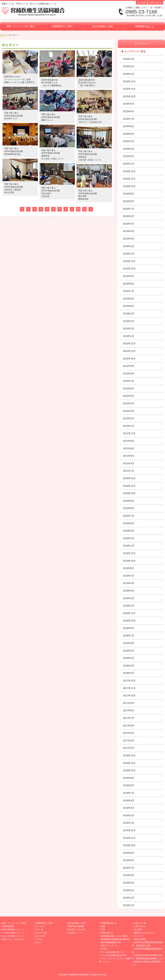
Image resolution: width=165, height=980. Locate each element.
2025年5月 (129, 134)
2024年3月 (129, 239)
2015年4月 (129, 890)
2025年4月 (129, 141)
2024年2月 (129, 246)
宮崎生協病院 (8, 926)
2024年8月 (129, 201)
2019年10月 (129, 561)
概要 (103, 926)
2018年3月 (129, 666)
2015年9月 (129, 853)
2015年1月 (129, 905)
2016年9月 (129, 778)
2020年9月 (129, 501)
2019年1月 (129, 606)
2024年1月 (129, 254)
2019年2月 (129, 598)
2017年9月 (129, 703)
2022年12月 (129, 343)
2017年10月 (129, 695)
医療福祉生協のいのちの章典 (114, 936)
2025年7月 (129, 119)
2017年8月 (129, 710)
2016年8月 (129, 785)
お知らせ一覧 (140, 923)
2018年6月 (129, 643)
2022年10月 (129, 359)
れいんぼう (40, 926)
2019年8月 (129, 568)
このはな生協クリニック (13, 933)
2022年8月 (129, 374)
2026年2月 (129, 66)
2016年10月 (129, 770)
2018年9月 (129, 628)
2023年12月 (129, 261)
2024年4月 (129, 231)
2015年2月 (129, 898)
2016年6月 (129, 800)
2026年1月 (129, 74)
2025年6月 (129, 126)
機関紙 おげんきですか (144, 933)
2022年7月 (129, 381)
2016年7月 (129, 793)
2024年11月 (129, 179)
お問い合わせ (156, 3)
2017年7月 (129, 718)
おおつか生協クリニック (13, 936)
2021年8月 (129, 448)
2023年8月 (129, 284)
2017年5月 (129, 733)
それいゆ (39, 929)
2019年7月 (129, 576)
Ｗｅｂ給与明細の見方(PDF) (114, 955)
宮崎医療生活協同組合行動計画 (115, 939)
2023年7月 (129, 291)
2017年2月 (129, 748)
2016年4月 (129, 808)
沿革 (103, 929)
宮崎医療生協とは (144, 26)
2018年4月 (129, 658)
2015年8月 (129, 860)
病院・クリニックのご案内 (21, 26)
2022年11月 (129, 351)
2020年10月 (129, 493)
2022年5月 (129, 396)
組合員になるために (77, 929)
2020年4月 (129, 531)
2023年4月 (129, 314)
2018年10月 (129, 621)
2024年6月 (129, 216)
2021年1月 (129, 471)
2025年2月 (129, 156)
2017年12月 (129, 681)
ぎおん (38, 942)
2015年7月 (129, 868)
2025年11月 (129, 89)
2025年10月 (129, 96)
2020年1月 (129, 546)
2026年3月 (129, 59)
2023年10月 (129, 269)
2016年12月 (129, 755)
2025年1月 (129, 164)
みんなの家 (40, 936)
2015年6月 (129, 875)
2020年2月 (129, 538)
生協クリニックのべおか (13, 939)
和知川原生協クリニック (13, 929)
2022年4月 (129, 403)
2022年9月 (129, 366)
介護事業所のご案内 (62, 26)
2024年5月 (129, 224)
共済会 (104, 949)
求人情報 (142, 3)
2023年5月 (129, 306)
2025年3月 (129, 149)
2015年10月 (129, 845)
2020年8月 (129, 508)
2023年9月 (129, 276)
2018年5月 (129, 651)
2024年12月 (129, 171)
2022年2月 (129, 418)
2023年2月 (129, 329)
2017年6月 (129, 726)
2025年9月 (129, 104)
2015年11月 (129, 838)
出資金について (75, 933)
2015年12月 (129, 830)
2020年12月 (129, 478)
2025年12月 (129, 81)
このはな (39, 939)
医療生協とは (107, 933)
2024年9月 (129, 194)
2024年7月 (129, 209)
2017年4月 (129, 741)
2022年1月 (129, 426)
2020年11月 (129, 486)
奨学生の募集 (140, 939)
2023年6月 (129, 299)
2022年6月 (129, 388)
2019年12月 (129, 553)
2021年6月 (129, 456)
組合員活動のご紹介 (103, 26)
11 (85, 209)
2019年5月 (129, 583)
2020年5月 (129, 523)
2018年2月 (129, 673)
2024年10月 (129, 186)
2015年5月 (129, 883)
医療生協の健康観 (76, 926)
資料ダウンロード (109, 946)
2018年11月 (129, 613)
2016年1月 (129, 823)
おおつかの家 (41, 933)
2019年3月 (129, 591)
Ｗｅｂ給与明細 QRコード (113, 952)
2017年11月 (129, 688)
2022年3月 (129, 411)
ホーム (3, 35)
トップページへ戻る (135, 51)
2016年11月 (129, 763)
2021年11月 (129, 433)
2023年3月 (129, 321)
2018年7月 (129, 636)
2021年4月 (129, 463)
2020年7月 (129, 516)
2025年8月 (129, 111)
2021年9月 (129, 441)
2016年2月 (129, 815)
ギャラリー (139, 936)
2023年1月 (129, 336)
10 (78, 209)
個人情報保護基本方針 (111, 942)
